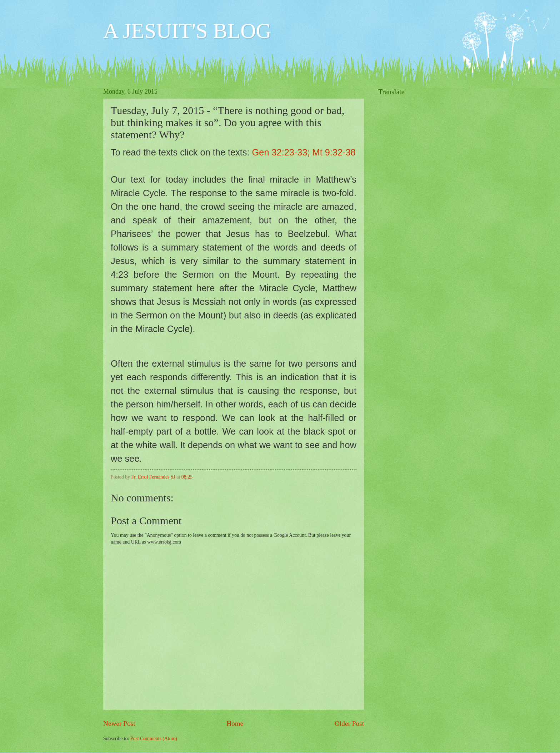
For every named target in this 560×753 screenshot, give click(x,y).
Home (235, 724)
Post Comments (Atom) (154, 739)
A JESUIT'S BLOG (187, 31)
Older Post (349, 724)
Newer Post (119, 724)
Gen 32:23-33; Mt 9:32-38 (304, 152)
